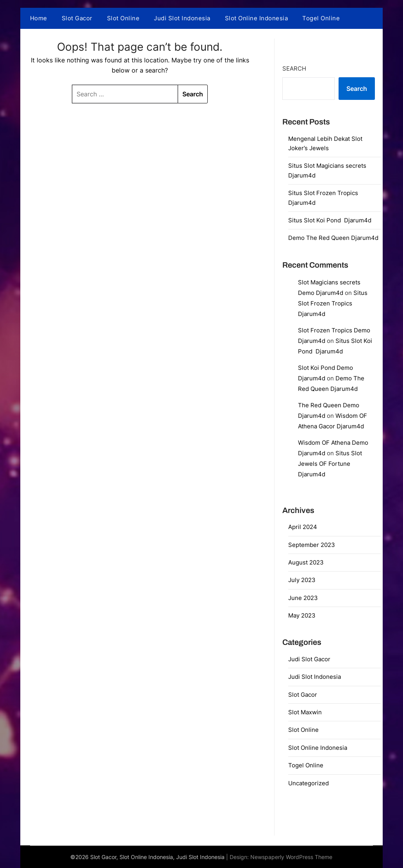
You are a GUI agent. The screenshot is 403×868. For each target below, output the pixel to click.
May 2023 (302, 615)
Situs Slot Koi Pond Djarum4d (330, 220)
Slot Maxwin (305, 712)
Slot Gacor (77, 18)
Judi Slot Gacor (309, 659)
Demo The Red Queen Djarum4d (333, 238)
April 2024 (303, 527)
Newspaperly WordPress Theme (291, 857)
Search (294, 68)
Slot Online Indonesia (257, 18)
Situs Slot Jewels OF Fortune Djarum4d (330, 464)
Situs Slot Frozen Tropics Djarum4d (333, 303)
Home (39, 18)
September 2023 (312, 545)
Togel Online (321, 18)
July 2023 (302, 580)
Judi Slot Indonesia (182, 18)
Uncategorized (308, 783)
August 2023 (306, 562)
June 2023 (303, 598)
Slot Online (123, 18)
